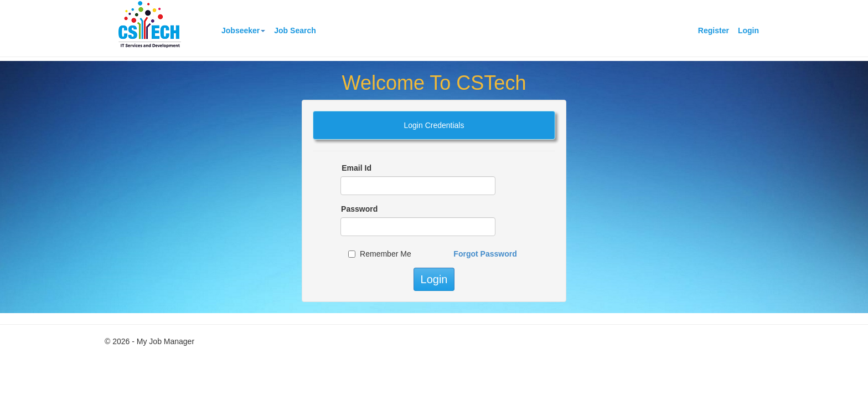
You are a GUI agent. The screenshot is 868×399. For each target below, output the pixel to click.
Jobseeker (243, 30)
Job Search (295, 30)
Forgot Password (485, 254)
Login (748, 30)
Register (714, 30)
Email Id (356, 168)
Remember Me (386, 254)
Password (359, 209)
